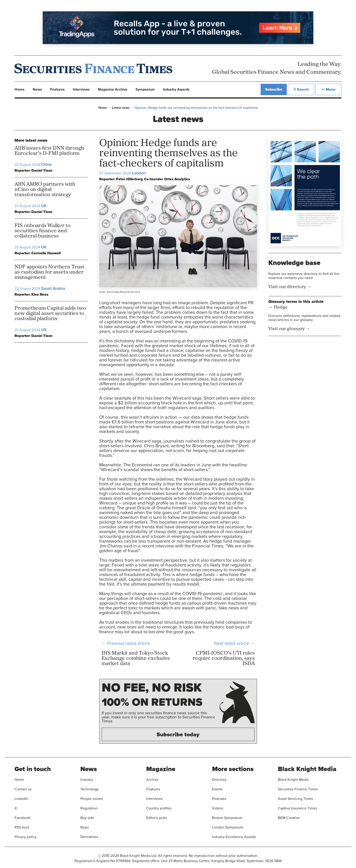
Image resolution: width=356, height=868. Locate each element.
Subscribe (274, 89)
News (37, 89)
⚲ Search (301, 89)
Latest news (121, 108)
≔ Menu (328, 89)
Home (103, 108)
